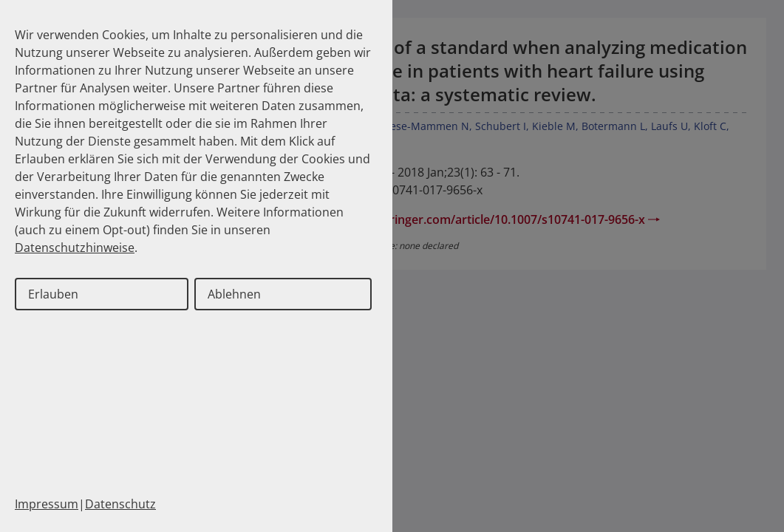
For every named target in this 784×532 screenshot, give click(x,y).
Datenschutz (120, 504)
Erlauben (53, 294)
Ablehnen (234, 294)
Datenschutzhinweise (75, 248)
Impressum (47, 504)
